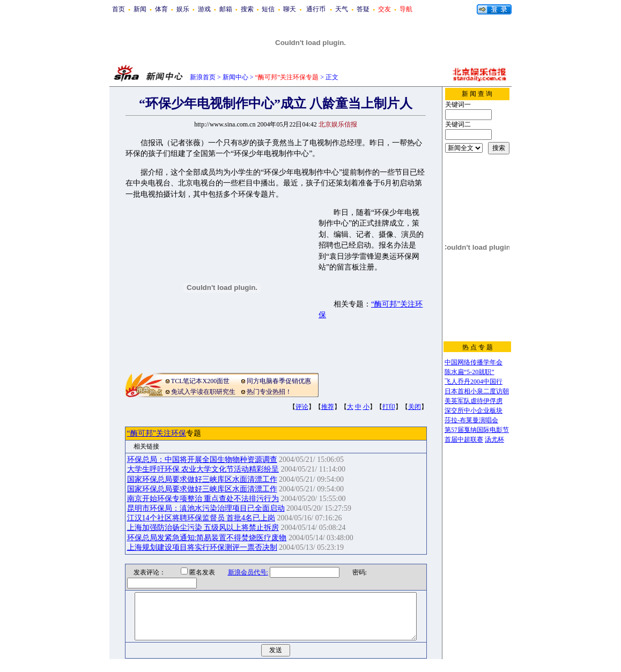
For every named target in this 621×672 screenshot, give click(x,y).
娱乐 (183, 9)
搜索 (247, 9)
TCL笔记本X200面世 (200, 381)
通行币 (316, 9)
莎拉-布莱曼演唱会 (471, 420)
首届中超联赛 (464, 439)
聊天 (290, 9)
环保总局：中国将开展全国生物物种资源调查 (202, 460)
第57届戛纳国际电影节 (477, 430)
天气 (342, 9)
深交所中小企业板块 (474, 410)
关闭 (415, 407)
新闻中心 (235, 77)
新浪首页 (203, 77)
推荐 (328, 407)
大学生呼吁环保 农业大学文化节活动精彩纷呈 (203, 469)
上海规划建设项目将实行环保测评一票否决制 (202, 547)
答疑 (363, 9)
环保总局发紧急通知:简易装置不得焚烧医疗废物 (207, 538)
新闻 (140, 9)
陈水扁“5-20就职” (470, 372)
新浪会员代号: (241, 572)
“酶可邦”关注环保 (157, 433)
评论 (302, 407)
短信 (268, 9)
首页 (119, 9)
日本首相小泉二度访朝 (477, 391)
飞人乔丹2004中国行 (474, 382)
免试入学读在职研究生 (203, 392)
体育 (161, 9)
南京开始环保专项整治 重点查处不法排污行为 (203, 499)
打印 (389, 407)
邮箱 (226, 9)
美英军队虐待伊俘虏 (474, 401)
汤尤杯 (494, 439)
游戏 (204, 9)
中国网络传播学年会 (474, 362)
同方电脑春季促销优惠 (279, 381)
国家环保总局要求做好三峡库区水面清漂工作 (202, 479)
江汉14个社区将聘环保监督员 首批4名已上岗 (201, 518)
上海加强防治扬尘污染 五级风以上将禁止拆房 (203, 528)
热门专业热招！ (269, 392)
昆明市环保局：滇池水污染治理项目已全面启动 (206, 508)
